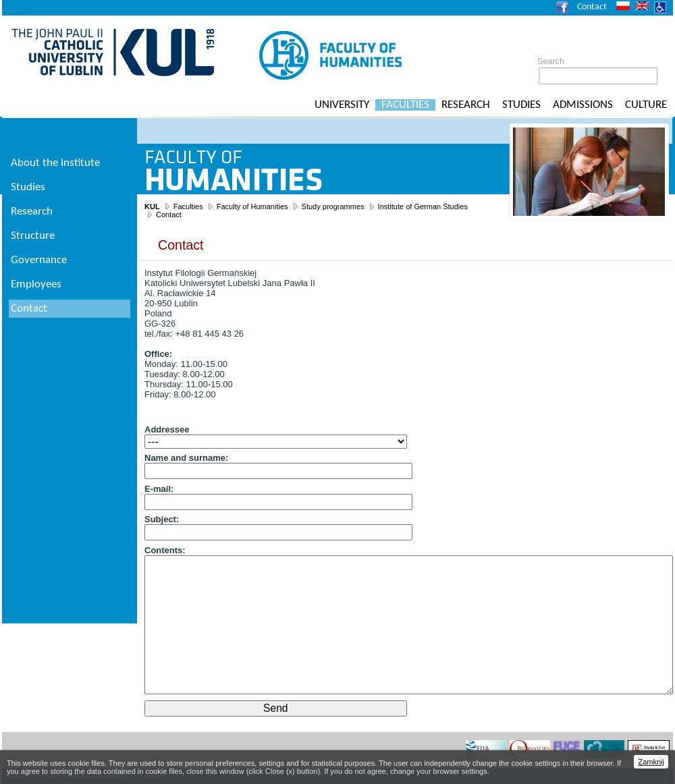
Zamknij (651, 762)
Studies (521, 105)
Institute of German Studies (423, 206)
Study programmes (333, 206)
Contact (592, 7)
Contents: (165, 550)
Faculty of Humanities (252, 206)
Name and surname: (186, 458)
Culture (646, 105)
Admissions (583, 105)
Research (466, 105)
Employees (36, 284)
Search (551, 61)
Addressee (167, 429)
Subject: (162, 519)
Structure (33, 236)
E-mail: (159, 489)
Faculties (405, 105)
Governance (39, 260)
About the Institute (55, 163)
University (342, 105)
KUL (152, 206)
